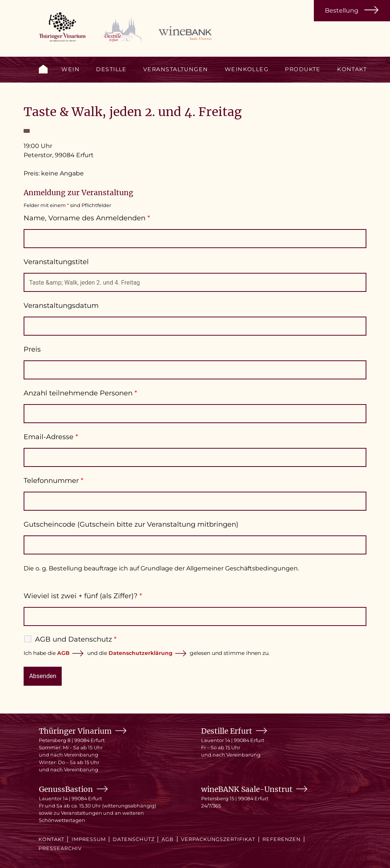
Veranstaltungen (176, 69)
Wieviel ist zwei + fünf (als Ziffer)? (83, 596)
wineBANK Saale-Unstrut (247, 789)
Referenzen (281, 839)
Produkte (303, 69)
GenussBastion (66, 789)
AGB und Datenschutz (76, 639)
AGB (63, 653)
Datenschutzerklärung (141, 653)
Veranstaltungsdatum (61, 306)
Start (43, 69)
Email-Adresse (51, 437)
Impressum (89, 839)
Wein (70, 69)
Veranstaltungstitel (56, 262)
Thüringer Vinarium (75, 731)
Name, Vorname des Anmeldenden (87, 218)
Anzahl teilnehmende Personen (80, 393)
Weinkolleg (247, 69)
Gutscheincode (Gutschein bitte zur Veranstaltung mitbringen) (131, 524)
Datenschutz (133, 839)
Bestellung (342, 10)
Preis (32, 349)
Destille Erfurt (227, 731)
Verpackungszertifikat (218, 839)
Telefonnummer (54, 481)
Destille (111, 69)
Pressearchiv (60, 848)
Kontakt (352, 69)
